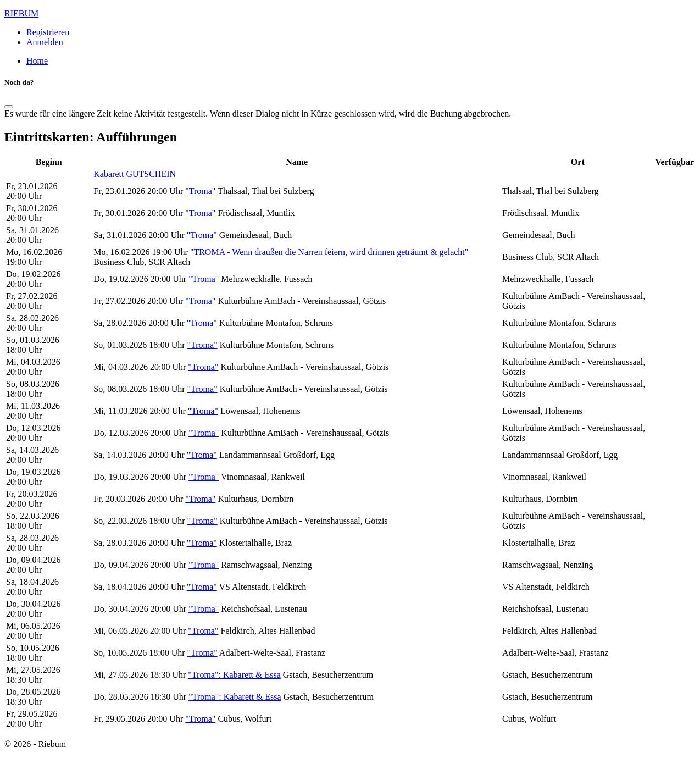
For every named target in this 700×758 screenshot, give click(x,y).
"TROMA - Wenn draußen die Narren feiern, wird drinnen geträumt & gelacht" (329, 252)
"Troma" (200, 191)
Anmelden (45, 42)
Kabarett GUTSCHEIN (135, 174)
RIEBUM (21, 13)
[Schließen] (9, 107)
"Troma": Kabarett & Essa (234, 675)
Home (37, 61)
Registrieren (48, 32)
